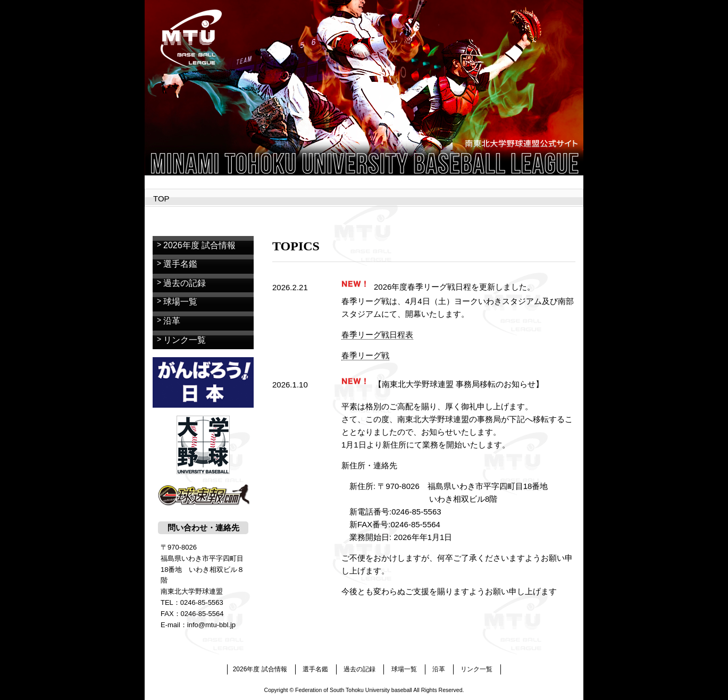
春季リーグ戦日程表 (377, 335)
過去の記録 (185, 283)
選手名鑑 (180, 264)
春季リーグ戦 (365, 355)
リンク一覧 (185, 340)
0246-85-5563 (202, 602)
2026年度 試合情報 (199, 245)
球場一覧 (180, 302)
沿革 (172, 321)
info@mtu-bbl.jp (211, 625)
